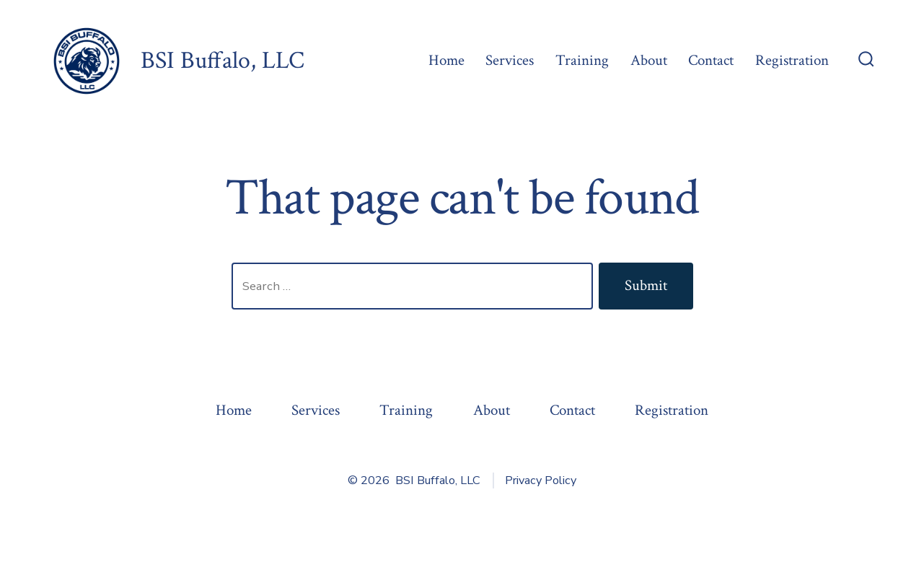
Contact (711, 60)
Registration (792, 60)
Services (510, 60)
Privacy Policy (541, 480)
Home (446, 60)
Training (582, 60)
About (649, 60)
